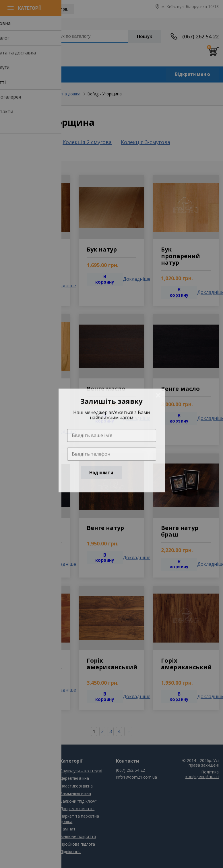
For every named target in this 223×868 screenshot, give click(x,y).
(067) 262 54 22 (200, 37)
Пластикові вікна (76, 786)
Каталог (12, 778)
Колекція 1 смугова (29, 142)
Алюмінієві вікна (75, 793)
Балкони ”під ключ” (78, 801)
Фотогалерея (17, 809)
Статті (11, 801)
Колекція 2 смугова (87, 142)
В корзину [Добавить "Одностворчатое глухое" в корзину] (30, 286)
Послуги (12, 793)
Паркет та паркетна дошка (54, 94)
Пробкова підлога (77, 844)
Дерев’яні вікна (74, 778)
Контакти (14, 816)
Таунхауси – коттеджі (81, 771)
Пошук (145, 37)
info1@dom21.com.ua (27, 48)
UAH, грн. (59, 9)
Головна (13, 94)
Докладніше (62, 286)
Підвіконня (70, 852)
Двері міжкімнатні (77, 809)
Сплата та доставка (24, 786)
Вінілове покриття (78, 836)
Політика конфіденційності (202, 774)
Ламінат (68, 829)
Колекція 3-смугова (146, 142)
